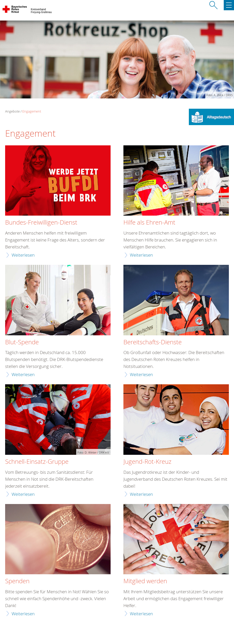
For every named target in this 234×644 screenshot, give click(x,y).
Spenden (17, 581)
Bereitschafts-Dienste (153, 342)
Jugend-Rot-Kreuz (147, 462)
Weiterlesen (23, 255)
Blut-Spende (22, 342)
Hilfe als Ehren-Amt (149, 223)
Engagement (32, 111)
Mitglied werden (145, 581)
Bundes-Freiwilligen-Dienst (41, 223)
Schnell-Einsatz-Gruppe (37, 462)
